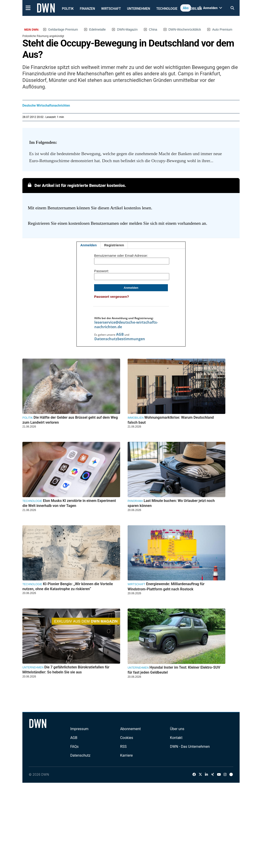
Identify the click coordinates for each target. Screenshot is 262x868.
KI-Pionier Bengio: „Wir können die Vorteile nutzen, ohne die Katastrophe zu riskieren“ (68, 586)
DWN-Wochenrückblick (185, 29)
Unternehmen (138, 9)
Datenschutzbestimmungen (120, 339)
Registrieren (114, 245)
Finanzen (87, 9)
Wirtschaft (111, 9)
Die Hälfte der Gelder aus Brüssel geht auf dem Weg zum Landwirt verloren (70, 420)
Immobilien (136, 418)
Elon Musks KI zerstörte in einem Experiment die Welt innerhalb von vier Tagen (69, 503)
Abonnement (130, 729)
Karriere (126, 755)
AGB (120, 334)
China (153, 29)
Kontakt (176, 738)
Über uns (177, 729)
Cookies (127, 738)
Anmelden (89, 245)
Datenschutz (80, 755)
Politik (68, 9)
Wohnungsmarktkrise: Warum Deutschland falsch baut (171, 420)
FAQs (74, 747)
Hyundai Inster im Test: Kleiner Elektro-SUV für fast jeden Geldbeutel (174, 670)
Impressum (79, 729)
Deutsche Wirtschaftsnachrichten (46, 105)
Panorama (135, 501)
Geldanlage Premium (63, 29)
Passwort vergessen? (112, 297)
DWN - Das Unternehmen (190, 747)
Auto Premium (222, 29)
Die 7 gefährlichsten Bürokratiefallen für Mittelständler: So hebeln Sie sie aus (66, 670)
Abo (186, 8)
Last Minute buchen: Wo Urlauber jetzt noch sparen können (171, 503)
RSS (123, 747)
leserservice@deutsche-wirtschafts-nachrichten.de (126, 325)
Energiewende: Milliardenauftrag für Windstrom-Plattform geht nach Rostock (166, 586)
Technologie (167, 9)
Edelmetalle (97, 29)
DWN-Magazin (127, 29)
